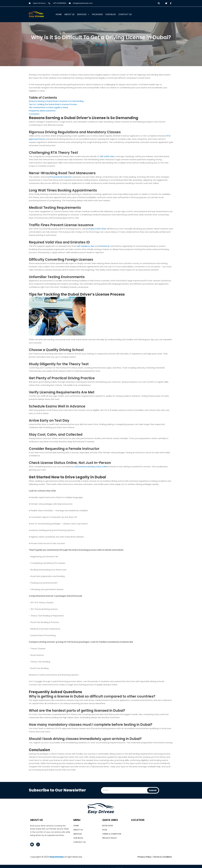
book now (108, 826)
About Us (69, 14)
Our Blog (111, 14)
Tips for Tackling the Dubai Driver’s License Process (53, 104)
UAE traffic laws (107, 156)
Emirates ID (104, 246)
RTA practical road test (61, 177)
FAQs (105, 830)
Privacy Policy (110, 838)
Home (59, 14)
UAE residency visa (85, 246)
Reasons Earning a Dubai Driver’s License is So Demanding (57, 101)
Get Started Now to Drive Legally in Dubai (48, 107)
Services (83, 14)
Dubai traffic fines (98, 229)
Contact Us (125, 14)
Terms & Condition (112, 834)
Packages (97, 14)
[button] (159, 3)
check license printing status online (91, 467)
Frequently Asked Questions (42, 111)
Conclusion (34, 114)
